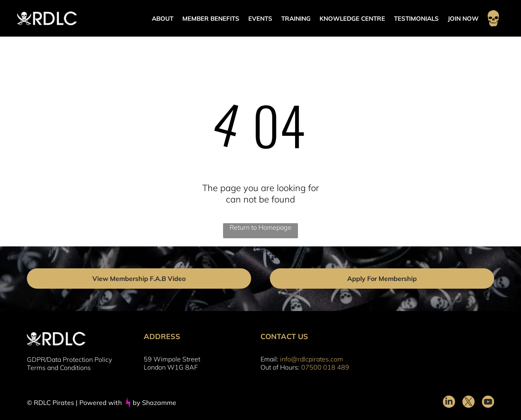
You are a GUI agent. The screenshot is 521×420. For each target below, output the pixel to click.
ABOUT (163, 18)
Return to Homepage (260, 227)
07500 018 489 (325, 367)
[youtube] (488, 403)
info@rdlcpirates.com (312, 359)
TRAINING (296, 18)
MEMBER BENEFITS (211, 18)
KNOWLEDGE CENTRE (352, 18)
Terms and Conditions (59, 368)
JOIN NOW (463, 18)
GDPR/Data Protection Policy (69, 359)
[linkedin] (449, 403)
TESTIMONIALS (416, 18)
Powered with (101, 403)
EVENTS (260, 18)
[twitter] (468, 403)
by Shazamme (154, 403)
